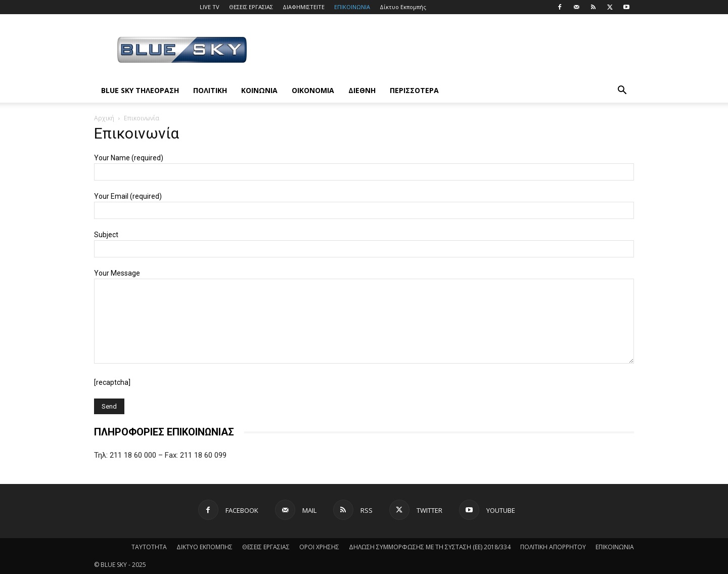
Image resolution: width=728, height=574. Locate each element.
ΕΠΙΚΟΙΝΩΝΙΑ (352, 7)
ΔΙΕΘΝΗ (362, 90)
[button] (622, 91)
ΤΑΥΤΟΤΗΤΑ (149, 547)
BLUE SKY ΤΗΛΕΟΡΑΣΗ (140, 90)
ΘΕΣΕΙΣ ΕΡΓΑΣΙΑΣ (251, 7)
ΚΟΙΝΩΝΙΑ (259, 90)
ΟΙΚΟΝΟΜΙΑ (313, 90)
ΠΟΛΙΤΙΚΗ (210, 90)
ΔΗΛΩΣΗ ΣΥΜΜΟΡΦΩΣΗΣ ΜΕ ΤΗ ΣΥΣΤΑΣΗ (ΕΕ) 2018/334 (430, 547)
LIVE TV (210, 7)
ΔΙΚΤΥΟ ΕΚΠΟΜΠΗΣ (204, 547)
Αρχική (104, 118)
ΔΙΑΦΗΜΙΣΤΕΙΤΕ (304, 7)
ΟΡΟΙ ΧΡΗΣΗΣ (319, 547)
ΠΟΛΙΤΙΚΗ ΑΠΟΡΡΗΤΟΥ (553, 547)
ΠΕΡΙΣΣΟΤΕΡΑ (414, 90)
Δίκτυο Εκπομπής (403, 7)
